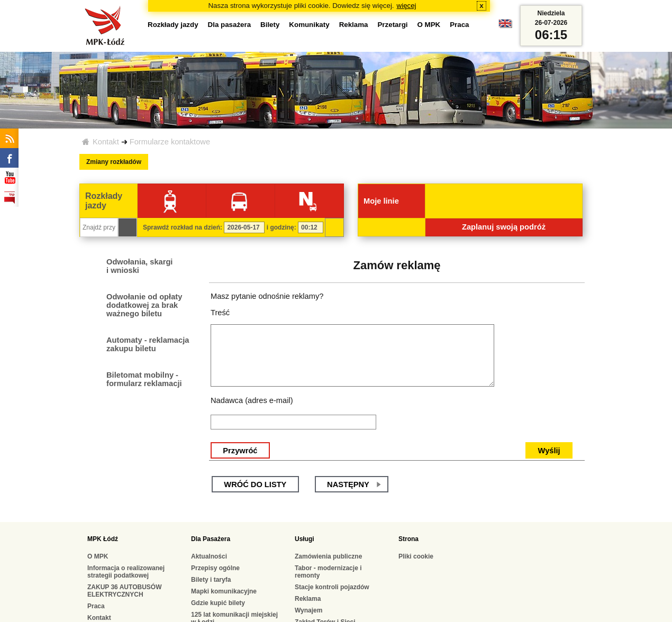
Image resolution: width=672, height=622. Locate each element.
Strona (408, 539)
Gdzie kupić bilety (218, 603)
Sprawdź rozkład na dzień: (183, 227)
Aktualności (209, 556)
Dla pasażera (230, 25)
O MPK (429, 25)
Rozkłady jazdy (173, 25)
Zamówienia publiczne (328, 556)
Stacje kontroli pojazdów (332, 587)
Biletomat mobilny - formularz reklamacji (144, 379)
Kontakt (106, 142)
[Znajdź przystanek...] (99, 227)
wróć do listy (255, 484)
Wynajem (308, 610)
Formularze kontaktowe (170, 142)
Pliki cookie (416, 556)
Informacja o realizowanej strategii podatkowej (126, 572)
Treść (220, 313)
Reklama (354, 25)
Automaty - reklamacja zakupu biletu (148, 344)
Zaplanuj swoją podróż (504, 227)
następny (348, 484)
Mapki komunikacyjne (224, 591)
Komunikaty (309, 25)
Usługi (305, 539)
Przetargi (392, 25)
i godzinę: (281, 227)
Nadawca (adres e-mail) (252, 400)
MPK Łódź (103, 539)
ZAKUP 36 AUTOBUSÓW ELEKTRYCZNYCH (124, 591)
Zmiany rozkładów (114, 162)
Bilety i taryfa (211, 580)
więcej (407, 6)
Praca (459, 25)
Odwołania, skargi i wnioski (139, 266)
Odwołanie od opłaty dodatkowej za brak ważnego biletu (144, 305)
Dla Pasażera (211, 539)
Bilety (270, 25)
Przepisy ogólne (215, 568)
